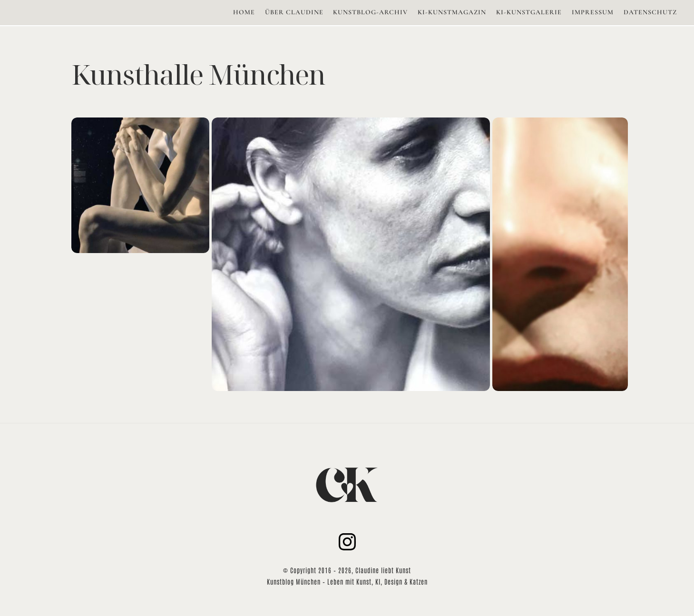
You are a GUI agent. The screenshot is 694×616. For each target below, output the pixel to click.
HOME (244, 12)
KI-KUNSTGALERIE (529, 12)
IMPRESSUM (593, 12)
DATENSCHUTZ (650, 12)
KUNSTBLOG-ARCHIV (370, 12)
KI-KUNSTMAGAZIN (452, 12)
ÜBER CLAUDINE (294, 12)
